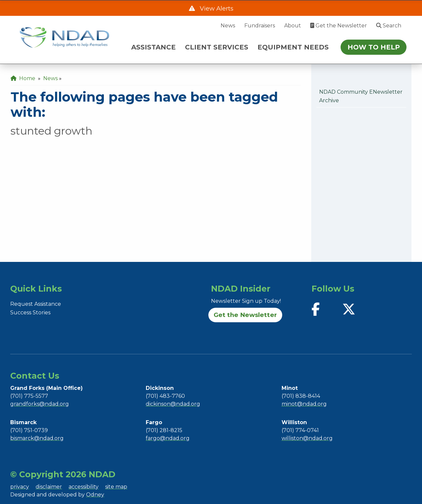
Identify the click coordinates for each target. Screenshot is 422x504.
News (228, 26)
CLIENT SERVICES (217, 47)
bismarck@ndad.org (37, 438)
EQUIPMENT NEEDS (293, 47)
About (293, 26)
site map (116, 487)
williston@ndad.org (307, 438)
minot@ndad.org (304, 404)
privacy (20, 487)
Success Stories (30, 313)
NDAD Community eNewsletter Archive (361, 96)
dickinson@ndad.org (173, 404)
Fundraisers (260, 26)
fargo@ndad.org (168, 438)
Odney (95, 495)
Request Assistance (36, 304)
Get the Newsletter (339, 26)
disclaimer (49, 487)
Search (389, 26)
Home (23, 78)
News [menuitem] (50, 78)
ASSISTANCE (153, 47)
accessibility (84, 487)
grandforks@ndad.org (40, 404)
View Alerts (216, 8)
